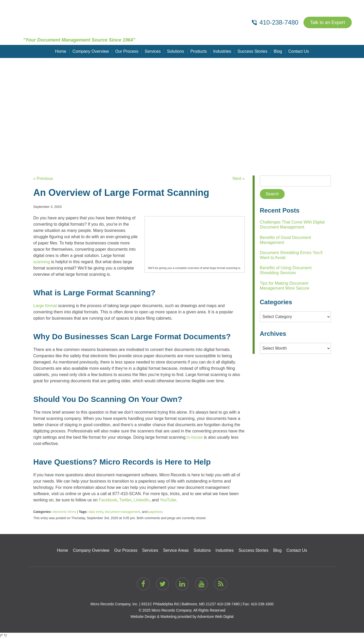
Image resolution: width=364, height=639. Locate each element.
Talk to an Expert (327, 22)
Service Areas (176, 550)
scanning (42, 262)
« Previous (43, 178)
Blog (278, 51)
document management (122, 512)
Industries (222, 51)
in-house (195, 437)
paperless (156, 512)
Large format (45, 306)
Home (61, 51)
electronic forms (64, 512)
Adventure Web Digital (215, 617)
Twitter (125, 500)
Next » (238, 178)
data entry (96, 512)
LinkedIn (142, 500)
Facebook (108, 500)
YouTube (168, 500)
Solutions (176, 51)
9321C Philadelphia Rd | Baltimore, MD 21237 (178, 604)
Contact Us (299, 51)
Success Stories (252, 51)
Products (199, 51)
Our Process (127, 51)
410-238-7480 (228, 604)
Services (153, 51)
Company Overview (91, 51)
